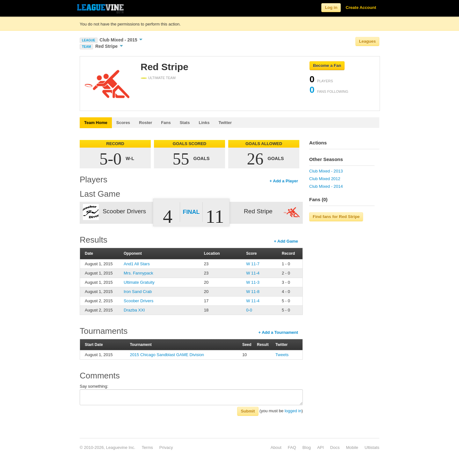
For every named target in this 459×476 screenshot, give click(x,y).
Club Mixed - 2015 (121, 40)
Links (204, 123)
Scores (123, 123)
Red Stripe (109, 46)
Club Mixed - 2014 (326, 186)
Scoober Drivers (138, 301)
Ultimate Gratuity (139, 282)
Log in (331, 7)
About (276, 447)
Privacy (166, 447)
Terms (147, 447)
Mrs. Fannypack (138, 273)
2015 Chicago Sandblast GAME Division (167, 355)
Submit (248, 411)
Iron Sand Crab (138, 292)
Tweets (282, 355)
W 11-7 (253, 264)
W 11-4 (253, 273)
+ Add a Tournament (278, 332)
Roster (146, 123)
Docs (335, 447)
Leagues (367, 41)
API (321, 447)
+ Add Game (286, 241)
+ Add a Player (284, 181)
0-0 (249, 310)
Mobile (352, 447)
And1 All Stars (137, 264)
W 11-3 (253, 282)
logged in (293, 411)
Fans (166, 123)
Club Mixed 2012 (325, 179)
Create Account (361, 7)
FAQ (292, 447)
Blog (307, 447)
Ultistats (372, 447)
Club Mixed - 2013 (326, 171)
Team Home (96, 123)
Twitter (225, 123)
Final (191, 212)
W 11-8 (253, 292)
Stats (185, 123)
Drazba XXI (134, 310)
